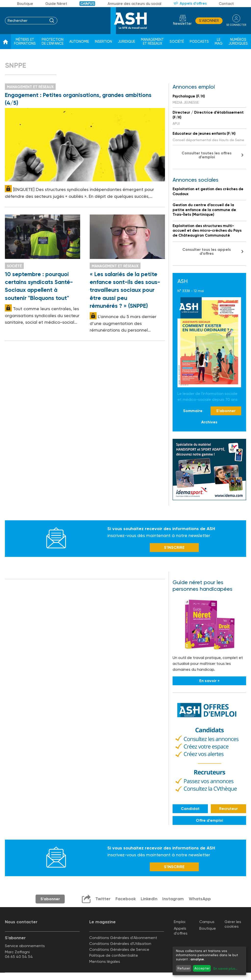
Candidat (190, 809)
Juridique (126, 42)
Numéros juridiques (238, 42)
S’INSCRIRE (174, 547)
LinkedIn (149, 899)
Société (177, 42)
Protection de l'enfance (53, 42)
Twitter (103, 899)
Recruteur (228, 809)
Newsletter (182, 24)
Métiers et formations (25, 42)
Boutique (25, 4)
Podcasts (199, 42)
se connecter (236, 25)
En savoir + (209, 681)
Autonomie (79, 42)
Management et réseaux (152, 42)
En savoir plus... (226, 968)
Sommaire (193, 411)
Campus (87, 4)
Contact (226, 4)
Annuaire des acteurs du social (134, 4)
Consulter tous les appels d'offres (207, 251)
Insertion (103, 42)
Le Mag (219, 42)
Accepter (202, 968)
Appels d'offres (193, 3)
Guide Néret (56, 4)
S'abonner (209, 21)
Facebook (126, 899)
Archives (209, 422)
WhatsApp (200, 899)
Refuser (184, 968)
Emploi (180, 922)
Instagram (173, 899)
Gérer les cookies (233, 924)
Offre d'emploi (209, 820)
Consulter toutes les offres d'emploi (207, 155)
